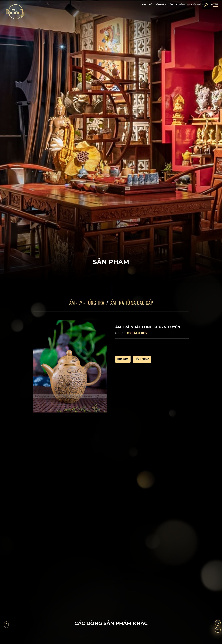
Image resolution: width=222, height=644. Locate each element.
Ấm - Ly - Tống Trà (180, 4)
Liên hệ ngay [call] (142, 359)
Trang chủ (146, 4)
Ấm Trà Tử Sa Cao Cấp (132, 303)
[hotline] (216, 622)
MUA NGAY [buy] (123, 359)
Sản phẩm (161, 4)
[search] (202, 10)
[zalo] (216, 631)
